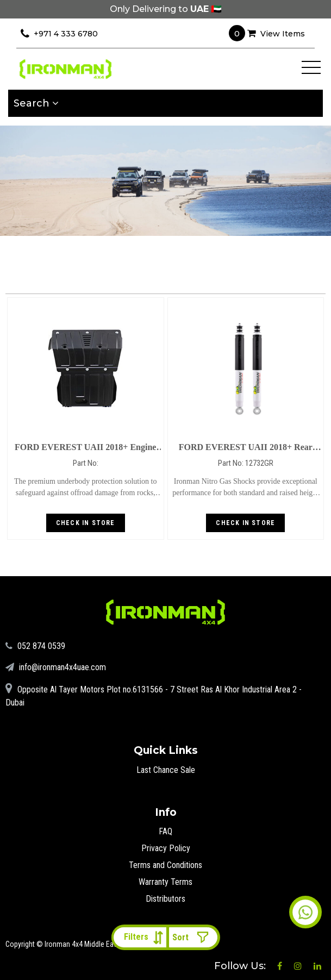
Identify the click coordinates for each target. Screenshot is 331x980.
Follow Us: (241, 966)
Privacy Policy (166, 848)
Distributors (165, 899)
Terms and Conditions (165, 865)
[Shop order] (193, 937)
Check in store (86, 523)
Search (36, 103)
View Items (267, 33)
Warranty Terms (165, 882)
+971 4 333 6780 (59, 34)
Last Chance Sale (166, 770)
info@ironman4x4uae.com (56, 667)
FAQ (165, 831)
